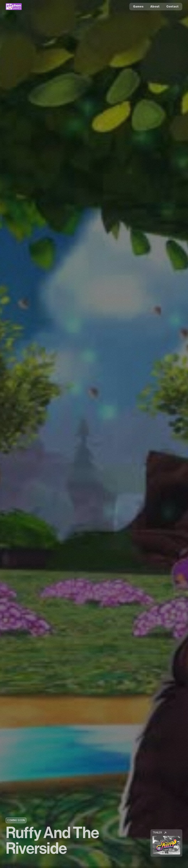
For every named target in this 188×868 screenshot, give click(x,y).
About (155, 7)
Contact (172, 7)
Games (138, 7)
